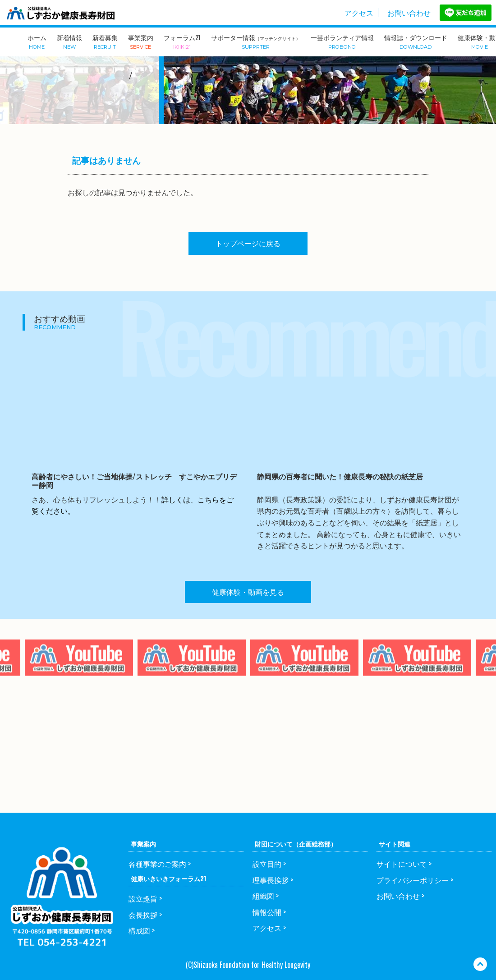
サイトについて (402, 864)
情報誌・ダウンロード (416, 41)
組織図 (263, 896)
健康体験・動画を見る (248, 592)
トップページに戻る (248, 243)
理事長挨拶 (271, 880)
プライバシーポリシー (413, 880)
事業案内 (141, 41)
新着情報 (69, 41)
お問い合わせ (409, 13)
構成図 (139, 930)
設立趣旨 (143, 898)
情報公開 (267, 912)
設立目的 (267, 864)
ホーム (37, 41)
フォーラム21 (182, 41)
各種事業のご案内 (157, 864)
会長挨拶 (143, 915)
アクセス (359, 13)
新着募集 (105, 41)
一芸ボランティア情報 (342, 41)
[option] (192, 677)
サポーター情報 (256, 41)
